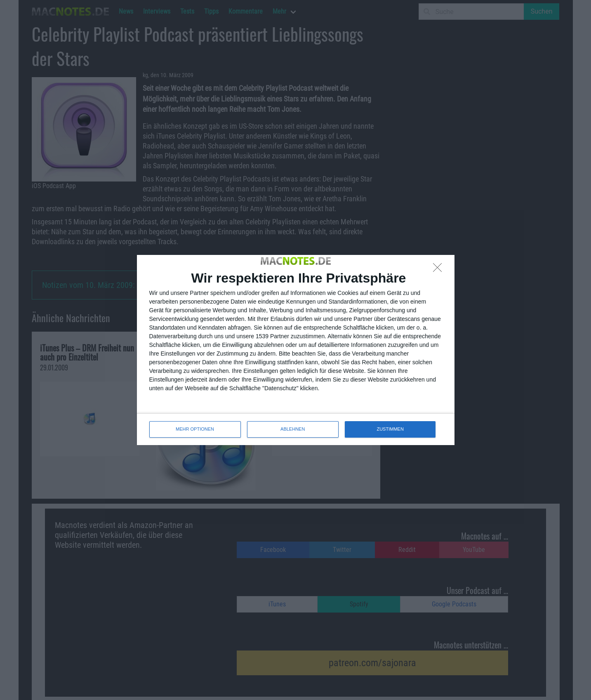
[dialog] (296, 350)
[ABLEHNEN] (440, 270)
